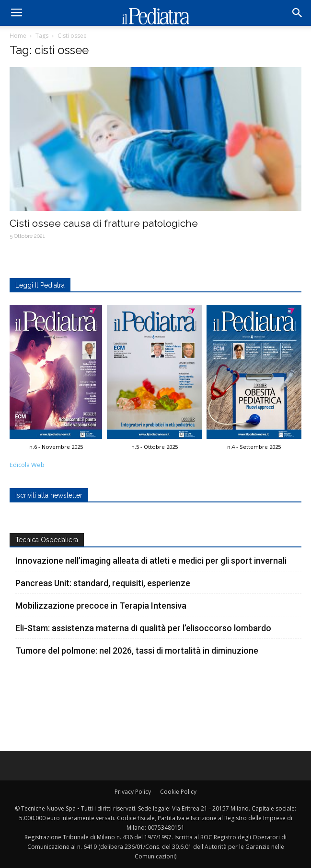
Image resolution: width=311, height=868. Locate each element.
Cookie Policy (178, 792)
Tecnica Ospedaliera (47, 540)
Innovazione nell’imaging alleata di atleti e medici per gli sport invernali (151, 561)
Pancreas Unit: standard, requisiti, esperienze (103, 583)
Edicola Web (27, 465)
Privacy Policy (133, 792)
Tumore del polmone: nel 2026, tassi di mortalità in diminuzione (137, 651)
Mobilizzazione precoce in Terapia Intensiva (101, 606)
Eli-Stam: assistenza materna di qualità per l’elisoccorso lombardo (143, 628)
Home (18, 36)
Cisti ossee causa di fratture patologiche (104, 223)
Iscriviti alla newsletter (49, 495)
